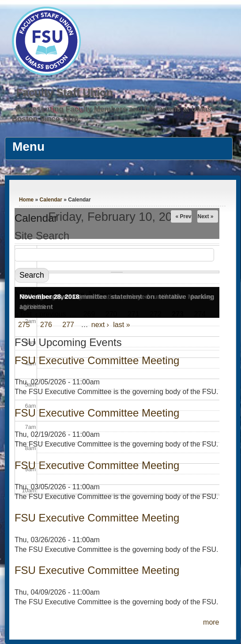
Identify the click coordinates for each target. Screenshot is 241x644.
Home (26, 200)
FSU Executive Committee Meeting (97, 413)
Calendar (51, 200)
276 (46, 325)
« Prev (183, 216)
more (211, 622)
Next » (205, 216)
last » (121, 325)
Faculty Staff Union (65, 92)
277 (68, 325)
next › (100, 325)
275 (24, 325)
